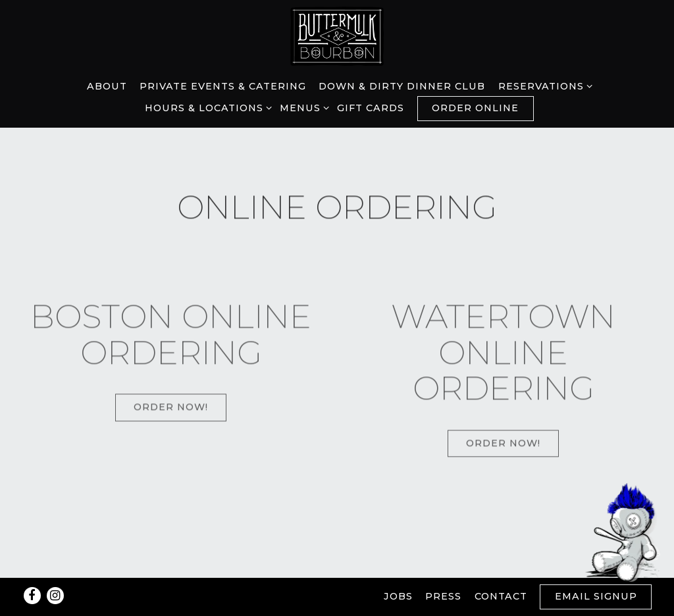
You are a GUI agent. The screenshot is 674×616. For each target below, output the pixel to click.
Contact (501, 596)
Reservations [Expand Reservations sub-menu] (543, 86)
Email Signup (596, 596)
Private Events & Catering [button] (223, 86)
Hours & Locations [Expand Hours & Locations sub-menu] (206, 107)
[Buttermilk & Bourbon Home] (337, 36)
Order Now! (171, 409)
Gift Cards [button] (371, 108)
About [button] (107, 86)
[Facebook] (32, 596)
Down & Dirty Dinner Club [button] (402, 86)
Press (443, 596)
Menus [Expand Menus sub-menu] (302, 107)
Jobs (398, 596)
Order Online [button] (475, 108)
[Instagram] (55, 596)
